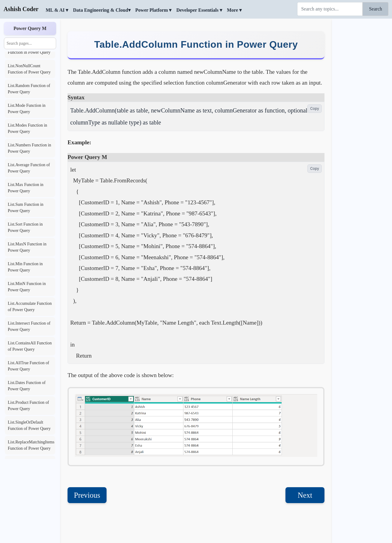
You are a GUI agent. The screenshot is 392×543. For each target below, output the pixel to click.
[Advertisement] (362, 109)
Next (305, 495)
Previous (87, 495)
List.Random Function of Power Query (29, 89)
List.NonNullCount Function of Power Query (29, 69)
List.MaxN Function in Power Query (27, 247)
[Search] (330, 9)
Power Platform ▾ (154, 10)
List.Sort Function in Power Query (25, 227)
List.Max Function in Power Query (26, 188)
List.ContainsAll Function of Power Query (30, 346)
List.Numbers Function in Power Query (29, 148)
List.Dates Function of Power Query (27, 386)
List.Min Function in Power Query (25, 267)
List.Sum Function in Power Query (26, 208)
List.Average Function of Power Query (29, 168)
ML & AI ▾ (57, 10)
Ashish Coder (21, 9)
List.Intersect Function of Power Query (29, 326)
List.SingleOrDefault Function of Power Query (29, 425)
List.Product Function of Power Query (28, 406)
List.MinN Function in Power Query (27, 287)
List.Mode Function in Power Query (27, 109)
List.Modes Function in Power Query (27, 128)
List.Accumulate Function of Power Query (30, 307)
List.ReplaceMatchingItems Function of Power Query (31, 445)
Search (375, 9)
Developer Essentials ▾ (199, 10)
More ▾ (234, 10)
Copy (315, 108)
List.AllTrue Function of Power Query (29, 366)
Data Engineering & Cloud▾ (102, 10)
